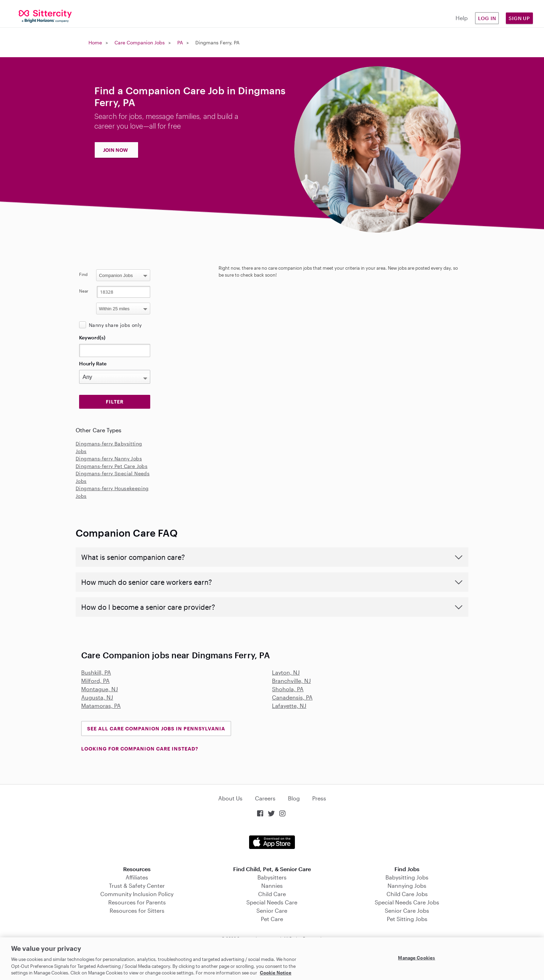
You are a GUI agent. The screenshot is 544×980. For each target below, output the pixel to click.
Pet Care (272, 919)
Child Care (272, 894)
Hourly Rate (93, 363)
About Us (230, 798)
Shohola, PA (288, 689)
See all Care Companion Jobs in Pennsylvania (156, 729)
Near (84, 291)
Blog (294, 798)
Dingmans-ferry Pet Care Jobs (112, 466)
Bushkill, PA (96, 672)
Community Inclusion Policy (137, 894)
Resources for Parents (137, 902)
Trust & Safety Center (137, 886)
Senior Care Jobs (407, 910)
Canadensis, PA (292, 697)
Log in (487, 18)
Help (462, 18)
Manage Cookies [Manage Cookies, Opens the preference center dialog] (416, 958)
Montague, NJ (100, 689)
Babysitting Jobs (407, 877)
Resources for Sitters (137, 910)
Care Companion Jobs (140, 42)
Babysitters (272, 877)
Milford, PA (95, 681)
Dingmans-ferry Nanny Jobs (109, 458)
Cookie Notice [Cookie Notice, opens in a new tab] (276, 973)
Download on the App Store (272, 842)
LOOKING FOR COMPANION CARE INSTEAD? (140, 749)
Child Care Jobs (407, 894)
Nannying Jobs (407, 886)
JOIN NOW (116, 150)
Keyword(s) (92, 337)
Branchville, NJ (291, 681)
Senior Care (272, 910)
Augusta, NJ (97, 697)
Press (319, 798)
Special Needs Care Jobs (407, 902)
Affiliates (137, 877)
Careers (265, 798)
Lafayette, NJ (289, 706)
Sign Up (519, 18)
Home (95, 42)
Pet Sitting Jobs (407, 919)
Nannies (272, 886)
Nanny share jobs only (115, 325)
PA (180, 42)
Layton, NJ (286, 672)
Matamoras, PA (101, 706)
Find (83, 274)
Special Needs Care (272, 902)
